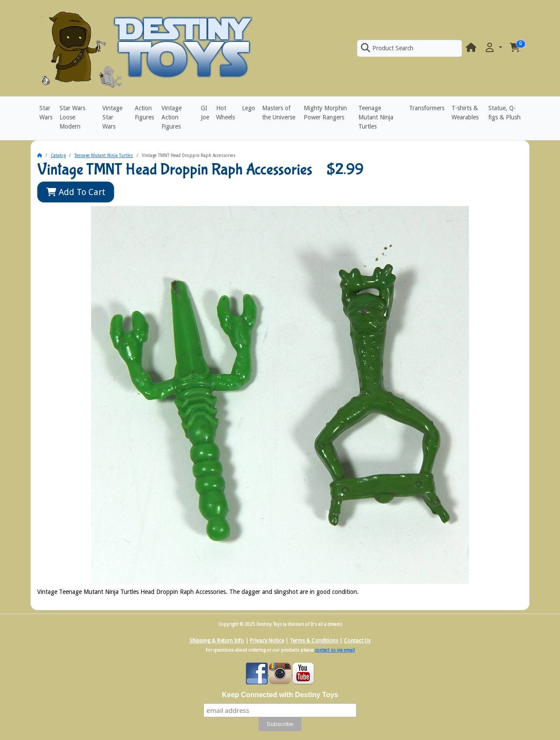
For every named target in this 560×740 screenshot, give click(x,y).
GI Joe (205, 113)
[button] (493, 48)
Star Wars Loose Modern (72, 117)
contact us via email (335, 650)
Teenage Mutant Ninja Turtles (376, 117)
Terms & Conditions (314, 641)
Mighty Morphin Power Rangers (325, 113)
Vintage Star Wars (112, 117)
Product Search (387, 48)
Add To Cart (76, 192)
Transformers (427, 108)
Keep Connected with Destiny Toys (280, 695)
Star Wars (46, 113)
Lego (248, 108)
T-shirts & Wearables (465, 113)
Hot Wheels (226, 113)
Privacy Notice (267, 641)
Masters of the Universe (279, 113)
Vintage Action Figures (171, 117)
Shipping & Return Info (217, 641)
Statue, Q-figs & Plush (504, 113)
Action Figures (144, 113)
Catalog (58, 155)
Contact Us (357, 641)
